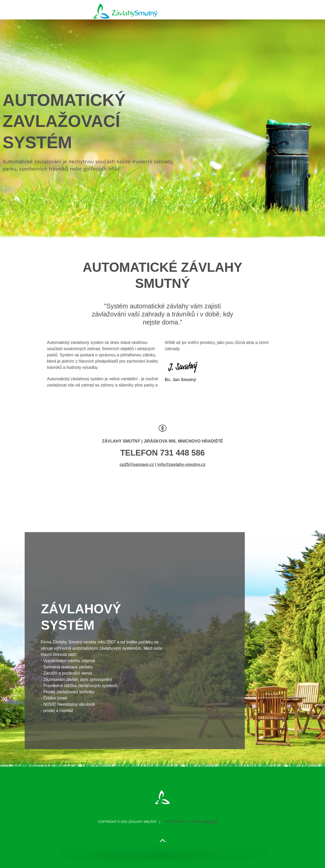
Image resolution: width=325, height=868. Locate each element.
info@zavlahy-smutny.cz (181, 464)
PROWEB (210, 822)
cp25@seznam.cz (137, 464)
